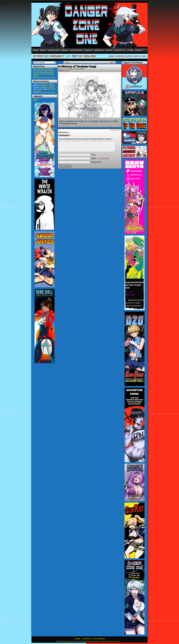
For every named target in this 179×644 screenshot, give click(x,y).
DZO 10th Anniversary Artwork (43, 72)
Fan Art (109, 50)
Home (36, 50)
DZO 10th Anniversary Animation (44, 71)
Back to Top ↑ (117, 641)
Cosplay (88, 50)
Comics (36, 99)
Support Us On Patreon (93, 639)
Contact (139, 50)
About (43, 50)
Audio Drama (76, 50)
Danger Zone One (69, 641)
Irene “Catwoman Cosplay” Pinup (44, 78)
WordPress (87, 641)
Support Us (120, 50)
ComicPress (97, 641)
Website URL (96, 162)
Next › (112, 62)
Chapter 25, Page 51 (47, 84)
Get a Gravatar (104, 158)
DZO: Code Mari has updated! (43, 69)
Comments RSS (115, 130)
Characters (54, 50)
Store (130, 50)
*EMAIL (100, 158)
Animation (99, 50)
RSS (110, 641)
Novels (65, 50)
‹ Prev (67, 62)
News (35, 101)
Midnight (63, 69)
